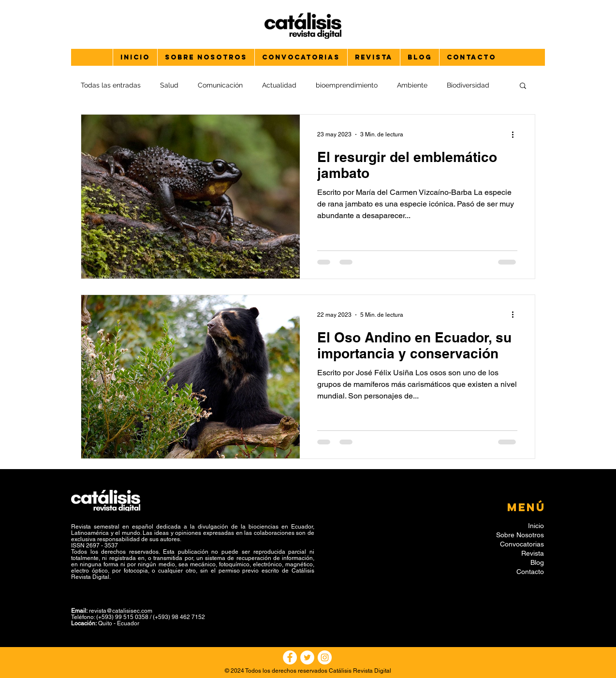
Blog (537, 562)
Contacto (530, 572)
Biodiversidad (468, 85)
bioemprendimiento (347, 85)
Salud (169, 85)
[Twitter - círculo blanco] (307, 657)
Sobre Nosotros (520, 535)
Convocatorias (522, 544)
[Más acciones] (516, 134)
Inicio (536, 526)
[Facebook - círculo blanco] (290, 657)
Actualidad (279, 85)
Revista (533, 553)
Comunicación (220, 85)
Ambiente (412, 85)
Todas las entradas (111, 85)
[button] (523, 86)
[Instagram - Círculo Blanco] (325, 657)
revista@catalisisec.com (121, 611)
